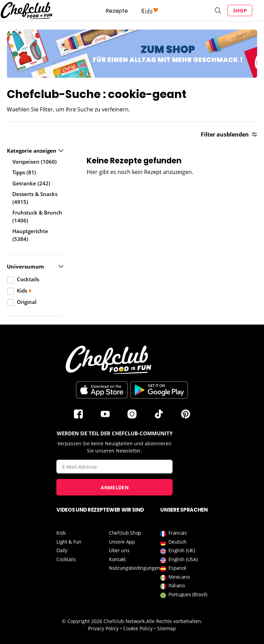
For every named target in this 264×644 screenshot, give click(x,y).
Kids (61, 533)
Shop (240, 10)
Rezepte (117, 11)
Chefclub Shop (125, 533)
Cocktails (66, 559)
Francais (174, 533)
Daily (62, 550)
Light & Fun (69, 542)
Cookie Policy (138, 628)
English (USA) (179, 559)
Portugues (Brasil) (184, 594)
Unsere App (122, 542)
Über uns (119, 550)
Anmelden (115, 487)
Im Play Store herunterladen (159, 390)
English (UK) (177, 550)
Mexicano (175, 577)
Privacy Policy (103, 628)
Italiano (173, 585)
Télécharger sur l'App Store (102, 390)
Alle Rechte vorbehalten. (174, 621)
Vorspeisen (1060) (35, 162)
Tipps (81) (24, 172)
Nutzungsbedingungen (135, 568)
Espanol (173, 568)
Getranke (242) (31, 183)
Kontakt (117, 559)
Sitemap (167, 628)
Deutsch (173, 542)
